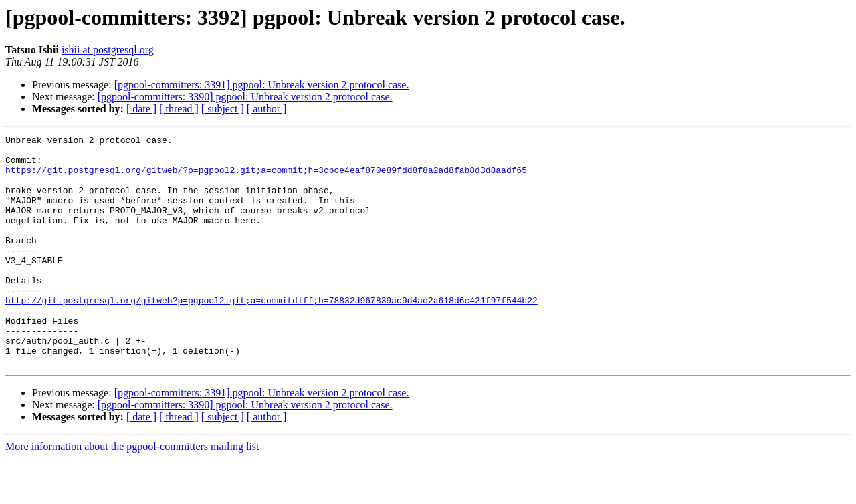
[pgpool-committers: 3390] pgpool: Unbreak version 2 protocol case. (245, 97)
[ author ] (267, 109)
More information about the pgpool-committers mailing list (132, 492)
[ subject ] (223, 109)
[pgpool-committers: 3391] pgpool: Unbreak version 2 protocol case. (262, 85)
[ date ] (141, 109)
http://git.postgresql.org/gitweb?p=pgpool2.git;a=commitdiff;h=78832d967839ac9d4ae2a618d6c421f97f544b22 (272, 334)
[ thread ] (179, 109)
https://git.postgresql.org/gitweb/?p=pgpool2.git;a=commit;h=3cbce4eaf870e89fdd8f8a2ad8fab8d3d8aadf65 (266, 178)
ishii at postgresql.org (108, 50)
